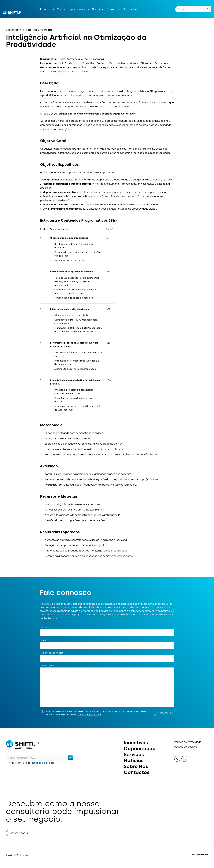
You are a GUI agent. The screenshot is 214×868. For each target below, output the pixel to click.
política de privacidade (90, 714)
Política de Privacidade (188, 742)
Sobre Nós (113, 9)
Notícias (97, 9)
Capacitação (66, 9)
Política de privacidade (43, 763)
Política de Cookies (186, 747)
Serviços (83, 9)
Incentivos (47, 9)
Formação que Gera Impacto (37, 30)
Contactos (130, 9)
